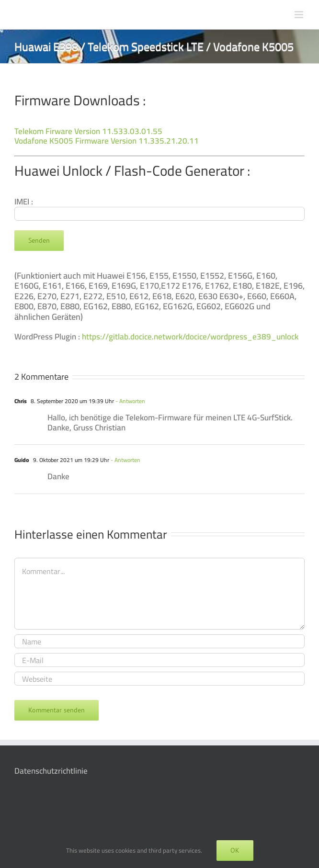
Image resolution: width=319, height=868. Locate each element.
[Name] (159, 641)
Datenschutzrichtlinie (51, 771)
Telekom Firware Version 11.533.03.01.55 (88, 131)
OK (235, 850)
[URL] (159, 679)
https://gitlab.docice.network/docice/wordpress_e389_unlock (190, 337)
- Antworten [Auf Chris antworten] (130, 401)
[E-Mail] (159, 660)
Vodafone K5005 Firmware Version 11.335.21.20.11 (107, 141)
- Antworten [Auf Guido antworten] (125, 460)
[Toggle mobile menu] (300, 15)
